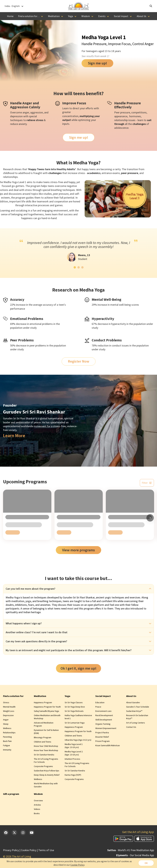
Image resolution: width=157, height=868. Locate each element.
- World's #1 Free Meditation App (131, 850)
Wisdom (86, 16)
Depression (8, 715)
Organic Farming (103, 724)
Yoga (71, 16)
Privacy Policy (11, 850)
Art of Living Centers (136, 723)
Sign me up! (97, 63)
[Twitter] (14, 833)
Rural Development (104, 715)
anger (26, 112)
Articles (37, 805)
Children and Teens (43, 742)
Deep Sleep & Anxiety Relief (47, 775)
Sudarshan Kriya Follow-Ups (47, 771)
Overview (38, 800)
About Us (142, 16)
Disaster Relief (102, 737)
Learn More (14, 436)
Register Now (79, 361)
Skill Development (104, 720)
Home (10, 16)
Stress (6, 702)
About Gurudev (133, 702)
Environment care (103, 711)
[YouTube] (32, 833)
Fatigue (7, 745)
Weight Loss (9, 711)
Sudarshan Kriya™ (134, 711)
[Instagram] (23, 833)
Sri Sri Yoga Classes (74, 702)
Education (100, 702)
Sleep (6, 724)
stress (39, 120)
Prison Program (102, 741)
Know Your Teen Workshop (46, 750)
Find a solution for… (29, 16)
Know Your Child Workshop (46, 746)
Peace (98, 707)
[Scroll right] (150, 518)
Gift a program (11, 794)
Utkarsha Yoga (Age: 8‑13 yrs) (78, 740)
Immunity (7, 750)
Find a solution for (13, 696)
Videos (37, 809)
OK (146, 863)
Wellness (7, 728)
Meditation (54, 16)
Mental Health (9, 707)
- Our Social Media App (135, 855)
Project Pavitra (102, 733)
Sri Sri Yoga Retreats (74, 711)
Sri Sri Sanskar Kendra (44, 755)
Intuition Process (72, 759)
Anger (6, 720)
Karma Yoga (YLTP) (73, 775)
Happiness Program (43, 702)
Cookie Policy (29, 850)
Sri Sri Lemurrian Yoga (75, 723)
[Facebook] (6, 833)
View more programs (78, 550)
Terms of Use (46, 850)
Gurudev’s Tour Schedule (138, 707)
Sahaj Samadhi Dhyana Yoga (46, 711)
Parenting (7, 737)
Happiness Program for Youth (47, 707)
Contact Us (131, 727)
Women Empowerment (106, 728)
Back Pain (7, 741)
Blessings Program (43, 737)
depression (16, 116)
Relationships (9, 733)
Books (37, 813)
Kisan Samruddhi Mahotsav (108, 745)
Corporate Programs (43, 766)
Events (102, 16)
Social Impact (121, 16)
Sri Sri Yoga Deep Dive (75, 707)
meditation (18, 601)
